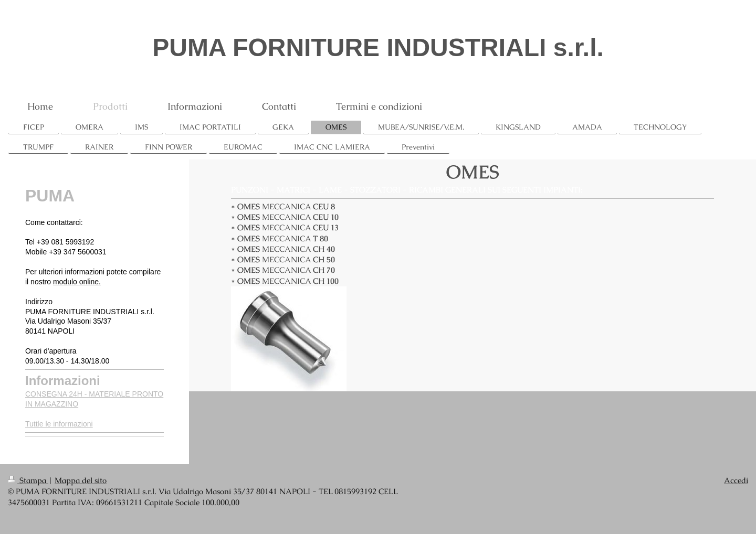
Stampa (28, 480)
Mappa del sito (81, 480)
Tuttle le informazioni (59, 424)
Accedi (736, 480)
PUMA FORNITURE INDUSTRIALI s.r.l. (378, 47)
